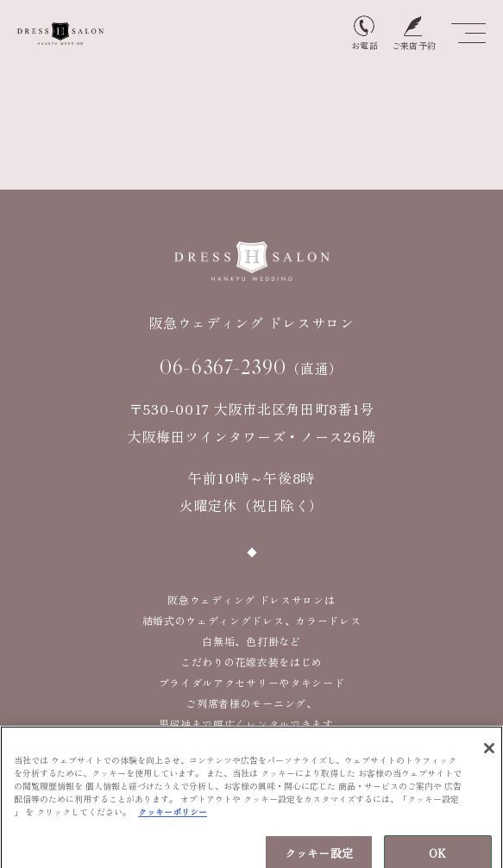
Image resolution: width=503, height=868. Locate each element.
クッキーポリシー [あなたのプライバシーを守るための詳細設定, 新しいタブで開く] (173, 816)
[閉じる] (489, 752)
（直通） (252, 367)
